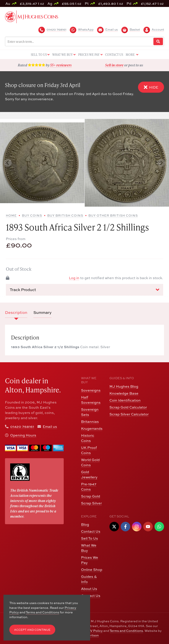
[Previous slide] (8, 163)
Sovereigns (91, 390)
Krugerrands (92, 428)
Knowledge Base (124, 393)
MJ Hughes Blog (124, 386)
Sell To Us (89, 538)
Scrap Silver (91, 503)
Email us (50, 427)
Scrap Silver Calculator (129, 414)
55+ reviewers (61, 65)
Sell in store (114, 65)
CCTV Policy (93, 631)
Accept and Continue (32, 630)
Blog (85, 524)
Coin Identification (125, 400)
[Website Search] (158, 42)
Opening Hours (23, 435)
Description (16, 312)
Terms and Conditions (126, 631)
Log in (74, 278)
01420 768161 (22, 427)
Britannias (90, 422)
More (132, 55)
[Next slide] (161, 163)
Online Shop (92, 570)
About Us (89, 589)
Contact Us (91, 531)
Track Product (84, 290)
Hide (151, 87)
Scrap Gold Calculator (128, 407)
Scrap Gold (91, 496)
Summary (42, 312)
